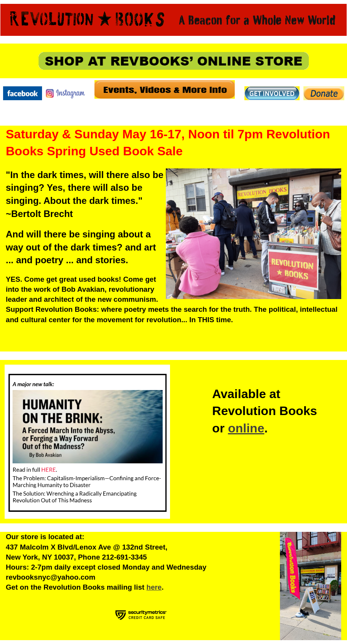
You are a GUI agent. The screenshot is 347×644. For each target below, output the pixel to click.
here (154, 587)
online (246, 428)
